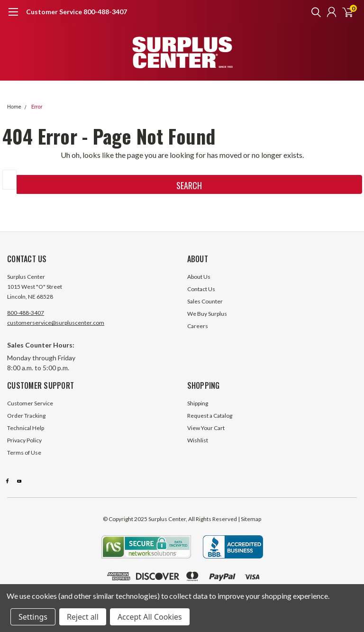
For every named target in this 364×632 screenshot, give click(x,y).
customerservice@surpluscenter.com (56, 323)
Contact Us (201, 289)
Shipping (198, 403)
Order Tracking (26, 416)
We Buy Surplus (207, 314)
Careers (198, 326)
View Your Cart (206, 428)
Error (37, 107)
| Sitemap (250, 519)
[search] (314, 12)
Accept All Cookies (150, 617)
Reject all (83, 617)
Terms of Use (24, 453)
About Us (199, 277)
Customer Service (30, 403)
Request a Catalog (210, 416)
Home (14, 107)
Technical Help (26, 428)
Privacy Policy (24, 440)
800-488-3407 (26, 313)
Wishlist (198, 440)
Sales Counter (205, 301)
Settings (33, 617)
